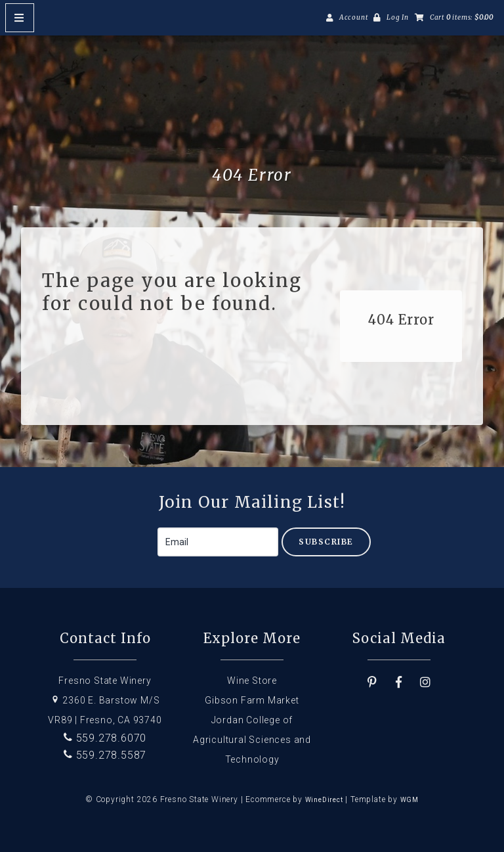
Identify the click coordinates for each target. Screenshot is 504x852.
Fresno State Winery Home (252, 112)
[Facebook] (399, 683)
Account (354, 17)
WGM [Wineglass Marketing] (409, 800)
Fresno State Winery (105, 681)
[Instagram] (426, 683)
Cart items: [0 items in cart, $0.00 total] (462, 17)
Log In (398, 17)
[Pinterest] (372, 683)
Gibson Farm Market (252, 700)
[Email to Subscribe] (218, 542)
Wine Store (252, 681)
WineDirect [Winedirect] (324, 800)
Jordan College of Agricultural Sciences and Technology (252, 740)
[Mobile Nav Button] (20, 18)
